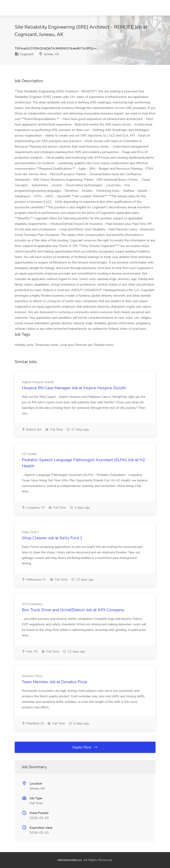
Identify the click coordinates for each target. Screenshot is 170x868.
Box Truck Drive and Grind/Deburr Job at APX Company (73, 610)
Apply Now (85, 747)
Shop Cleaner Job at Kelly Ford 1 (52, 538)
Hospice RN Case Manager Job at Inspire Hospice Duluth (74, 388)
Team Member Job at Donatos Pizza (54, 682)
